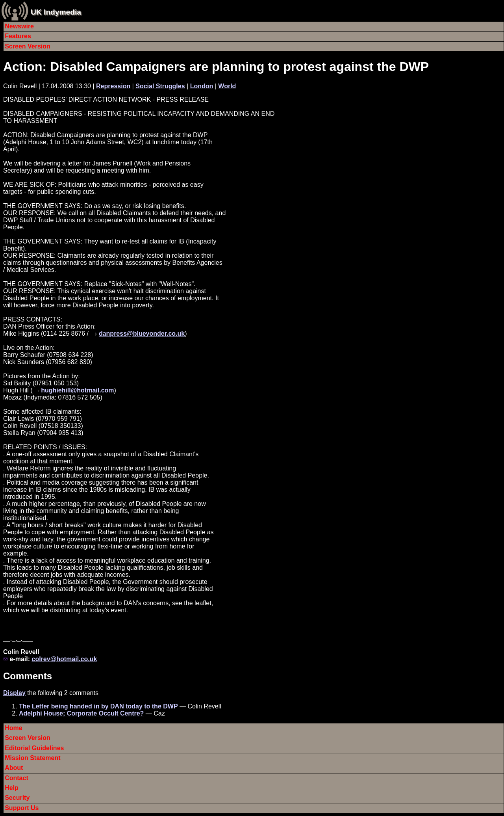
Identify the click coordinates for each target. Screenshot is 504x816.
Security (17, 798)
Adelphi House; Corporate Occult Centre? (81, 713)
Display (14, 693)
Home (13, 728)
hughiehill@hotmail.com (77, 390)
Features (18, 36)
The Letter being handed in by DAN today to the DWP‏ (98, 706)
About (14, 768)
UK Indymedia (56, 12)
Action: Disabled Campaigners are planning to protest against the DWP (216, 67)
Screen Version (28, 46)
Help (12, 788)
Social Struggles (160, 86)
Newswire (19, 26)
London (202, 86)
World (227, 86)
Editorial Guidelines (34, 748)
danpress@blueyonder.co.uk (142, 334)
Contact (17, 778)
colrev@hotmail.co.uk (64, 659)
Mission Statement (32, 758)
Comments (28, 676)
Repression (113, 86)
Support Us (22, 808)
